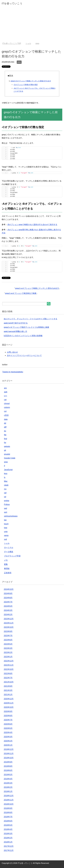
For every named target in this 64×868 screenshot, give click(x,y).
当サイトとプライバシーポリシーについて (24, 355)
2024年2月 (8, 615)
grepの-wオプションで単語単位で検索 (21, 293)
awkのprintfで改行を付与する (16, 323)
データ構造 (9, 552)
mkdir (6, 485)
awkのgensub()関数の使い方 (15, 331)
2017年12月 (9, 846)
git (5, 450)
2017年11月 (9, 850)
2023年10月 (9, 627)
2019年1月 (8, 791)
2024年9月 (8, 593)
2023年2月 (8, 652)
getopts (7, 446)
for (5, 443)
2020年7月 (8, 720)
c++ (6, 396)
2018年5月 (8, 825)
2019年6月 (8, 770)
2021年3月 (8, 690)
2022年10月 (9, 669)
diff (5, 427)
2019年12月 (9, 749)
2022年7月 (8, 678)
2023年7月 (8, 636)
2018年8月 (8, 813)
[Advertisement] (32, 25)
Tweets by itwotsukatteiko (13, 372)
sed (6, 508)
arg (5, 388)
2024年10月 (9, 589)
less (6, 474)
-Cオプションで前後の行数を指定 (26, 85)
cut (5, 411)
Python (7, 504)
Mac (6, 481)
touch (6, 524)
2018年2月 (8, 838)
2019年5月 (8, 775)
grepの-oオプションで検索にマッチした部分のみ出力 (37, 288)
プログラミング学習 (12, 556)
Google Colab (10, 458)
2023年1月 (8, 657)
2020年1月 (8, 745)
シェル (7, 543)
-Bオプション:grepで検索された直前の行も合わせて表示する (32, 225)
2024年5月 (8, 606)
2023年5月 (8, 644)
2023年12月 (9, 619)
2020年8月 (8, 716)
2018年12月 (9, 796)
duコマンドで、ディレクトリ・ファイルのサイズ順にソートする (31, 319)
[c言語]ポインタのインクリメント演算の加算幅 (23, 336)
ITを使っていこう (12, 3)
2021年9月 (8, 686)
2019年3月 (8, 783)
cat (5, 400)
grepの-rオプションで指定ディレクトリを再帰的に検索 (26, 327)
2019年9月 (8, 762)
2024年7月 (8, 602)
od (5, 497)
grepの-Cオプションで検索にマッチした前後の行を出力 (31, 81)
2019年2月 (8, 787)
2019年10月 (9, 758)
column (7, 407)
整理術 (7, 569)
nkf (5, 493)
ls (5, 477)
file (5, 435)
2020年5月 (8, 728)
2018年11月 (9, 800)
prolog (7, 501)
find (6, 439)
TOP (12, 43)
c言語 (6, 415)
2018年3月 (8, 834)
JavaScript (8, 470)
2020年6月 (8, 724)
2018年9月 (8, 808)
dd (5, 423)
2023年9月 (8, 631)
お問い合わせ (12, 352)
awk (6, 392)
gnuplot (7, 454)
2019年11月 (9, 754)
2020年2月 (8, 741)
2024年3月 (8, 610)
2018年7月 (8, 817)
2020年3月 (8, 737)
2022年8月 (8, 674)
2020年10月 (9, 707)
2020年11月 (9, 703)
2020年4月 (8, 732)
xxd (5, 539)
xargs (6, 535)
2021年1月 (8, 695)
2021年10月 (9, 682)
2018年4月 (8, 829)
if (4, 466)
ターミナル (9, 547)
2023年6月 (8, 640)
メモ (6, 560)
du (5, 431)
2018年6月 (8, 821)
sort (6, 512)
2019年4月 (8, 779)
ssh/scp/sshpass (11, 516)
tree (6, 528)
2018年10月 (9, 804)
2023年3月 (8, 648)
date (6, 419)
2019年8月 (8, 766)
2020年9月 (8, 711)
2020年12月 (9, 699)
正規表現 (8, 573)
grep (19, 62)
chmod (7, 403)
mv (5, 489)
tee (5, 520)
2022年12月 (9, 661)
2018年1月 (8, 842)
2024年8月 (8, 598)
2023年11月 (9, 623)
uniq (6, 532)
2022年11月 (9, 665)
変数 (6, 564)
